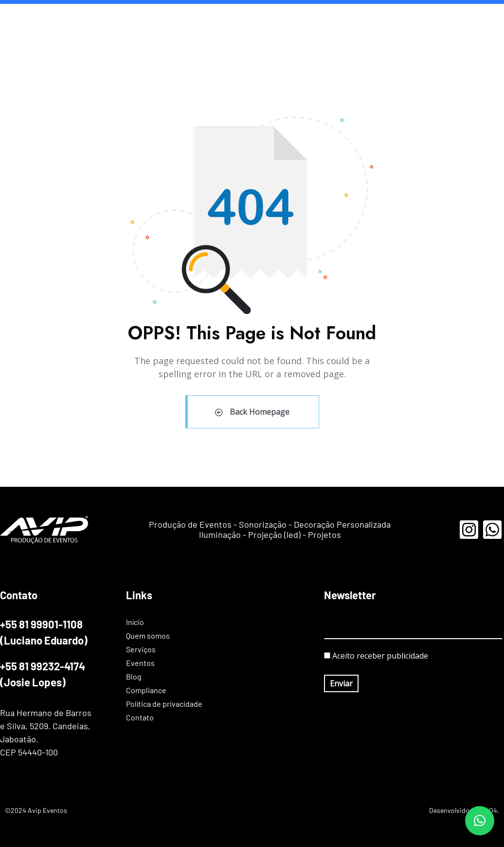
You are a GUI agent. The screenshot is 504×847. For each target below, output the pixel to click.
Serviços (248, 19)
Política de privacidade (414, 19)
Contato (480, 19)
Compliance (341, 19)
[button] (480, 821)
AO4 (491, 810)
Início (151, 19)
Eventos (292, 19)
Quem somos (197, 19)
